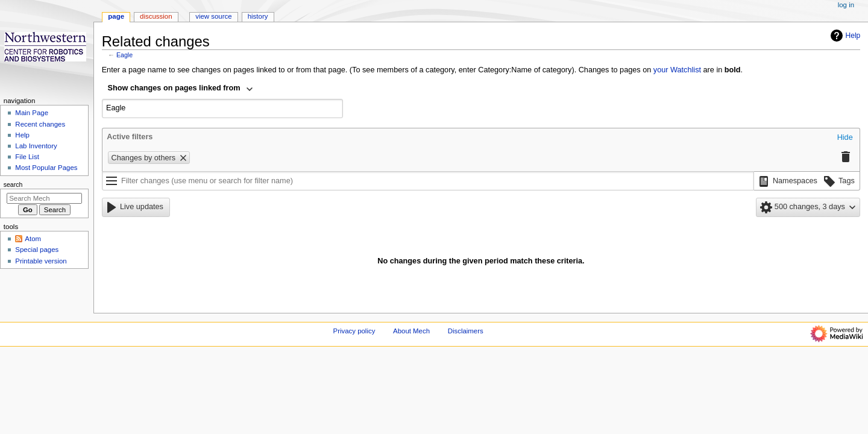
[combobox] (181, 89)
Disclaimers (466, 331)
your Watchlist (677, 70)
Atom (33, 239)
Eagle (124, 55)
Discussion (156, 16)
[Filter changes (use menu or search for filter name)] (428, 181)
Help (844, 36)
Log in (846, 5)
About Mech (411, 331)
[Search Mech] (44, 198)
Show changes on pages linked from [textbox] (174, 88)
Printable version (41, 261)
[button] (845, 138)
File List (27, 157)
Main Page (32, 113)
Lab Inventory (36, 146)
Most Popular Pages (46, 168)
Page (116, 16)
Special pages (37, 250)
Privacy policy (354, 331)
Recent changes (40, 124)
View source (213, 16)
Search (13, 184)
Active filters (130, 137)
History (258, 16)
